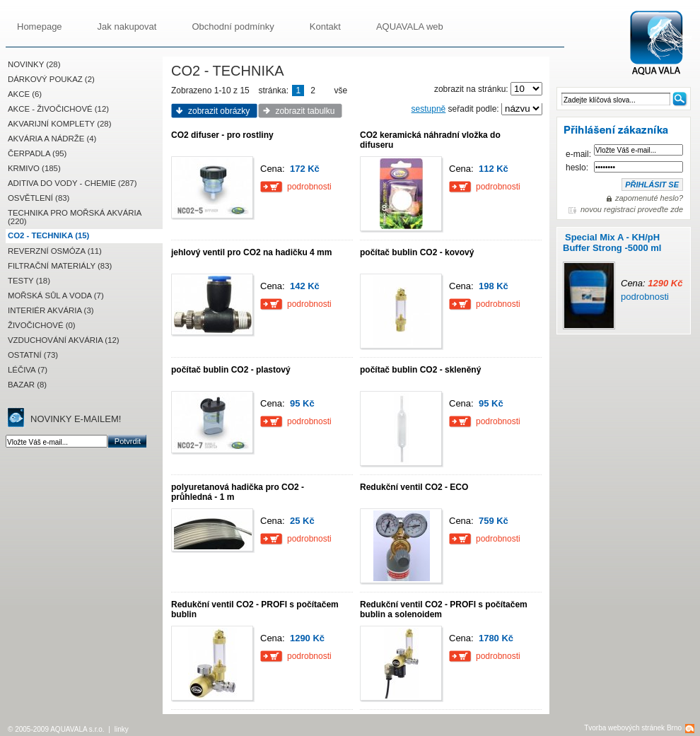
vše (341, 90)
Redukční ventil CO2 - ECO (414, 487)
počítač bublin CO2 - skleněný (420, 370)
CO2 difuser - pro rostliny (222, 135)
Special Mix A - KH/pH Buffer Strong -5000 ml (612, 243)
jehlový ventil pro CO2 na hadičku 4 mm (251, 252)
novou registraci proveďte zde (632, 209)
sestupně (429, 109)
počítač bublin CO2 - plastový (231, 370)
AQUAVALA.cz (662, 43)
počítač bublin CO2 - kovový (417, 252)
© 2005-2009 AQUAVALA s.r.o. (56, 729)
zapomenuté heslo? (649, 198)
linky (122, 729)
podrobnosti (645, 297)
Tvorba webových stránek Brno (633, 728)
